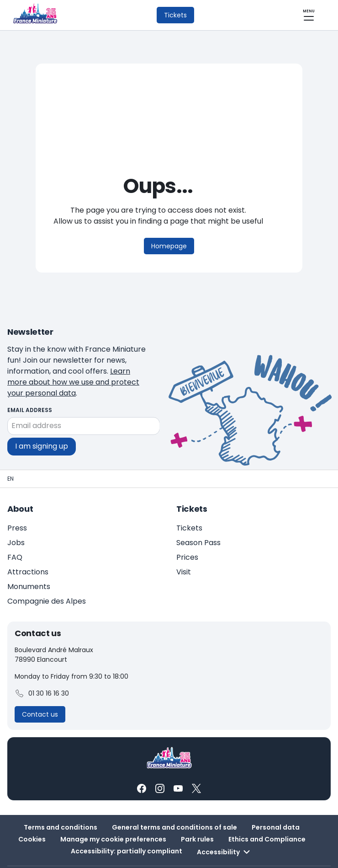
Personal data (276, 805)
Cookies (32, 817)
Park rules (197, 817)
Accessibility (225, 830)
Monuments (29, 565)
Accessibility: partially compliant (127, 829)
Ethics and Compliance (267, 817)
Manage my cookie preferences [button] (113, 817)
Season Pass (198, 521)
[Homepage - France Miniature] (11, 457)
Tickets (189, 506)
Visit (184, 550)
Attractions (28, 550)
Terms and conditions (61, 805)
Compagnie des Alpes (47, 579)
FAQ (15, 535)
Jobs (16, 521)
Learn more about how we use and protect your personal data (108, 366)
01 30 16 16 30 (42, 672)
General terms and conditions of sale (174, 805)
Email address (30, 388)
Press (17, 506)
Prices (187, 535)
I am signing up (42, 424)
